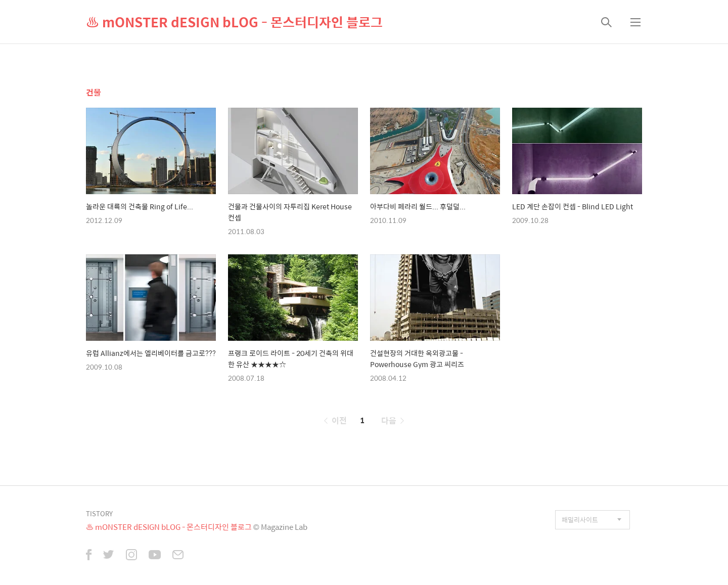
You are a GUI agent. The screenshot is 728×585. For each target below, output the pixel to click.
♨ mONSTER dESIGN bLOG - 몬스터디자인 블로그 (234, 22)
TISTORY (99, 513)
